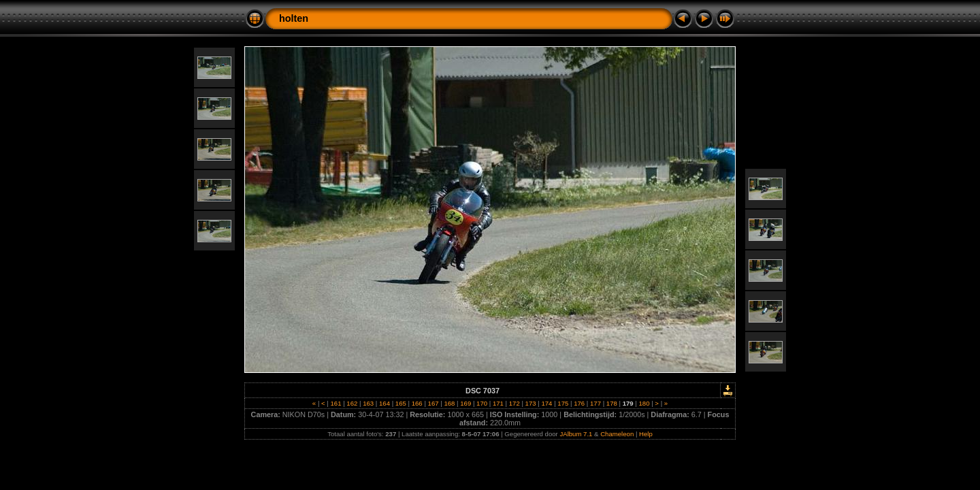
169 (466, 403)
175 (563, 403)
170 (481, 403)
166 (417, 403)
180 (644, 403)
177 (595, 403)
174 (547, 403)
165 (401, 403)
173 (530, 403)
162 (352, 403)
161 (336, 403)
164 (384, 403)
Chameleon (617, 434)
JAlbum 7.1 (576, 434)
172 (514, 403)
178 (611, 403)
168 (450, 403)
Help (646, 434)
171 (498, 403)
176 (579, 403)
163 (369, 403)
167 (433, 403)
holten (294, 18)
